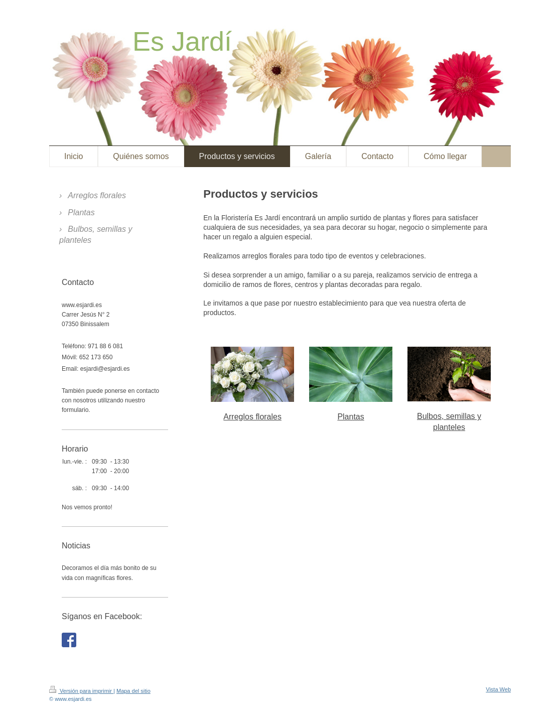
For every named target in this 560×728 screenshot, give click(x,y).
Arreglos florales (252, 417)
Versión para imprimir (81, 691)
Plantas (351, 417)
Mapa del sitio (133, 691)
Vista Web (498, 689)
